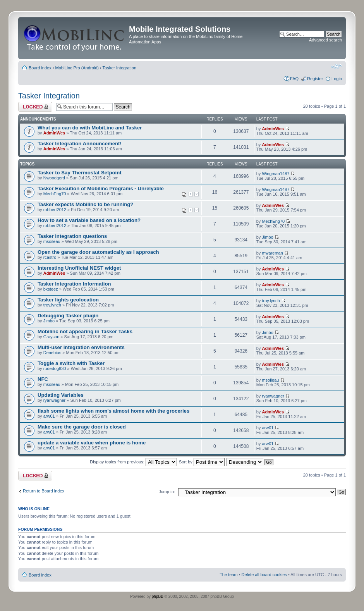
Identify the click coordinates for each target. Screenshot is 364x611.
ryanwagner (54, 400)
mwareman (272, 253)
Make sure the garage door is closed (82, 427)
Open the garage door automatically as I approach (98, 252)
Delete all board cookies (264, 575)
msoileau (52, 241)
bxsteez (51, 289)
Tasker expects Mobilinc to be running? (85, 204)
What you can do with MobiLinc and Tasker (90, 128)
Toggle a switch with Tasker (71, 363)
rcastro (50, 257)
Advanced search (325, 40)
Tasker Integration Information (74, 284)
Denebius (52, 353)
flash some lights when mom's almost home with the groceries (113, 411)
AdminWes (54, 133)
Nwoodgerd (54, 178)
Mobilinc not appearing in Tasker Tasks (85, 331)
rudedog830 (55, 368)
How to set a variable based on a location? (89, 220)
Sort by (202, 462)
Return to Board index (44, 491)
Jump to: (167, 492)
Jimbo (267, 237)
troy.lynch (52, 305)
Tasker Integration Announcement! (80, 144)
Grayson (52, 337)
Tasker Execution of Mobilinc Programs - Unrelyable (101, 188)
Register (315, 79)
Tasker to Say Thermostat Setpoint (80, 173)
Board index (40, 68)
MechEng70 (55, 194)
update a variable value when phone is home (92, 443)
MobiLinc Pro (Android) (77, 68)
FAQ (294, 79)
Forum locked (35, 107)
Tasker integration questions (72, 236)
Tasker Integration (119, 68)
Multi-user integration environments (81, 347)
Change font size (336, 66)
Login (337, 79)
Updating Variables (61, 395)
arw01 (49, 416)
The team (228, 575)
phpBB (158, 596)
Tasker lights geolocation (68, 300)
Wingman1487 (276, 174)
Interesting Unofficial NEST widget (79, 268)
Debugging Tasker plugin (68, 316)
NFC (43, 379)
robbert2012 (55, 210)
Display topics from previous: (133, 462)
